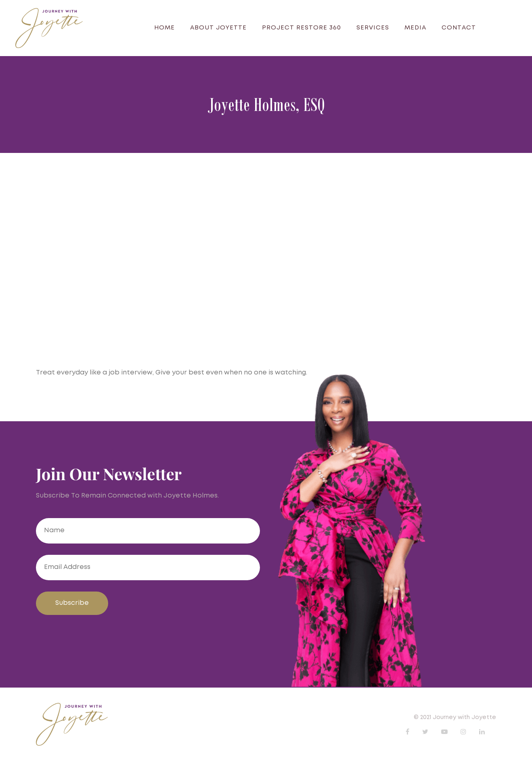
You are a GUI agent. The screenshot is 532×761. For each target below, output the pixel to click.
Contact (459, 28)
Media (415, 28)
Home (164, 28)
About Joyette (218, 28)
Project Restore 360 (302, 28)
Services (373, 28)
